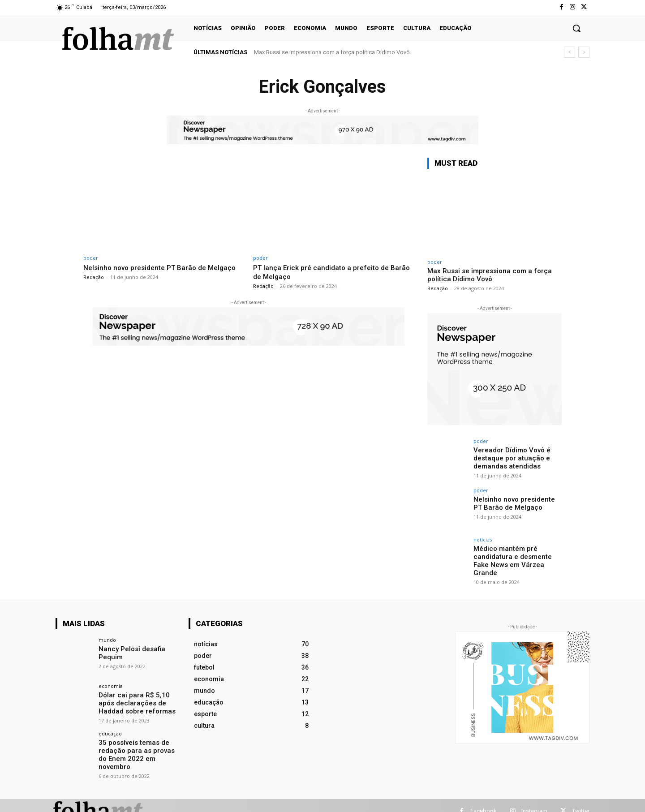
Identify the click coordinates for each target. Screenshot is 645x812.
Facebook (484, 800)
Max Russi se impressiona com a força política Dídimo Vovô (332, 52)
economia (111, 682)
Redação (94, 286)
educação (110, 728)
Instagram (534, 800)
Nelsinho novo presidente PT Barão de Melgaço (150, 272)
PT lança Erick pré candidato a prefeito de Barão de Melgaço (325, 272)
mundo (107, 636)
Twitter (581, 800)
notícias (483, 539)
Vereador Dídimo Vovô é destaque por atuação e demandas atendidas (510, 457)
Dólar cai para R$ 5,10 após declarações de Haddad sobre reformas (138, 699)
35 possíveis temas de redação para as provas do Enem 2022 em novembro (138, 745)
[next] (584, 52)
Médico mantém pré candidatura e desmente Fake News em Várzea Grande (517, 556)
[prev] (570, 52)
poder (91, 258)
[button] (576, 28)
